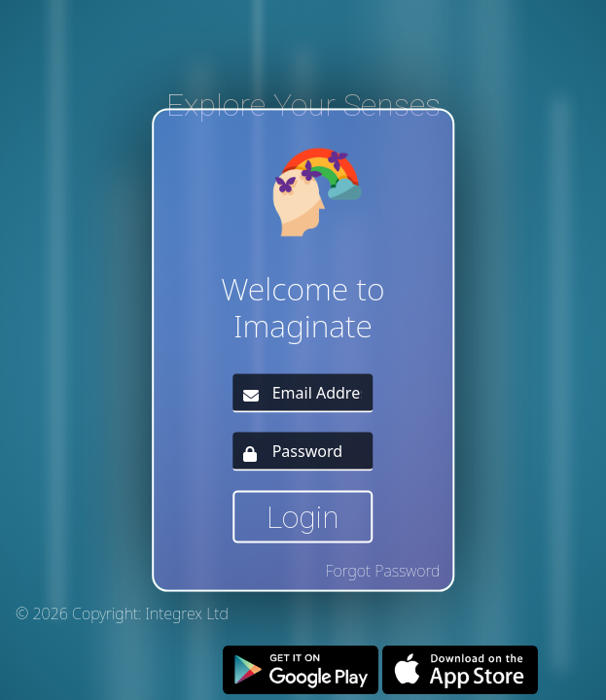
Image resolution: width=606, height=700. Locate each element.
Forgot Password (383, 570)
